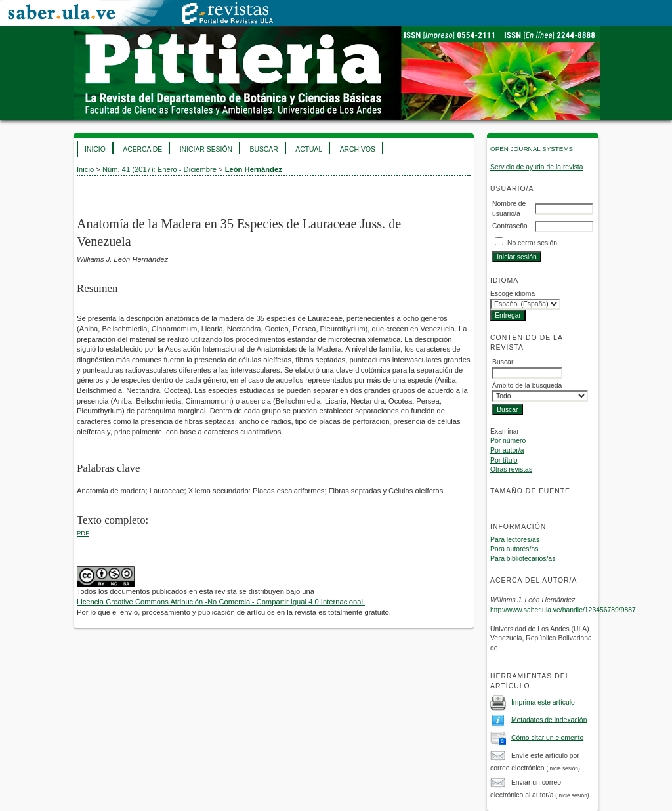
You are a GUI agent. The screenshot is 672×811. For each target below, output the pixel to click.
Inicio (95, 149)
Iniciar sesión (206, 149)
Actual (309, 149)
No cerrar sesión (532, 243)
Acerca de (142, 149)
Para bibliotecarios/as (523, 559)
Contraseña (510, 226)
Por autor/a (507, 450)
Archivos (358, 149)
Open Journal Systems (532, 149)
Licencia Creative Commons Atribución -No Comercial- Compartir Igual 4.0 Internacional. (221, 602)
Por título (504, 460)
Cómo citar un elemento (547, 737)
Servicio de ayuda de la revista (537, 167)
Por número (508, 441)
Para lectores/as (515, 540)
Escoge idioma (513, 294)
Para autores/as (514, 549)
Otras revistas (511, 469)
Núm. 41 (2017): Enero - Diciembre (159, 169)
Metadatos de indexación (549, 719)
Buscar (263, 149)
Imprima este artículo (543, 702)
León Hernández (254, 169)
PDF (83, 533)
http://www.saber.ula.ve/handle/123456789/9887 (563, 610)
